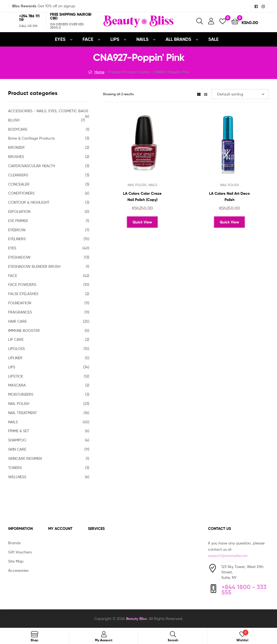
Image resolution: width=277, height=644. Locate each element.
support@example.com (228, 555)
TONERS (15, 468)
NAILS (142, 39)
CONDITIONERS (21, 193)
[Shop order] (240, 94)
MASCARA (17, 385)
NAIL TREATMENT (23, 413)
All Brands (178, 39)
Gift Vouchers (20, 552)
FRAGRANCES (20, 312)
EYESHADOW (19, 257)
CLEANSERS (18, 175)
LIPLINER (15, 358)
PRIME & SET (19, 431)
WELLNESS (17, 477)
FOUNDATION (20, 303)
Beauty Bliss (136, 619)
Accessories (18, 570)
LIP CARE (16, 339)
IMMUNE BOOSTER (24, 330)
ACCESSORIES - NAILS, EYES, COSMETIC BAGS (48, 111)
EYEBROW (17, 230)
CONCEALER (19, 184)
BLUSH (14, 120)
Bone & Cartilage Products (31, 138)
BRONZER (16, 147)
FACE (88, 39)
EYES (60, 39)
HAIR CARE (17, 321)
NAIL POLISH (137, 185)
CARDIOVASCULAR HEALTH (32, 166)
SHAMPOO (17, 440)
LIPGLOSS (17, 349)
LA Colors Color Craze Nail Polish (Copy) (142, 196)
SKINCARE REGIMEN (25, 458)
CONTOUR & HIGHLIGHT (29, 202)
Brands (14, 543)
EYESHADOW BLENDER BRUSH (34, 266)
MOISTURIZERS (21, 394)
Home (99, 72)
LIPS (115, 39)
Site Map (16, 561)
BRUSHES (16, 156)
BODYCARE (18, 129)
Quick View (142, 222)
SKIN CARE (17, 449)
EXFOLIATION (19, 211)
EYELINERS (17, 239)
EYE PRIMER (18, 221)
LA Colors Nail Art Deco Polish (229, 196)
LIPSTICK (16, 376)
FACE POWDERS (22, 284)
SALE (213, 39)
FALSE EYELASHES (23, 294)
